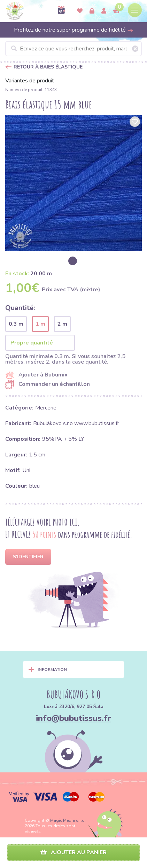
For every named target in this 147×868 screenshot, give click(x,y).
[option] (73, 183)
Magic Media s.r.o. (68, 820)
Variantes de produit (30, 81)
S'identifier (28, 557)
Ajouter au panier (73, 852)
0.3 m (16, 324)
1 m (40, 324)
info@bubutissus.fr (73, 718)
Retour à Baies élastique (48, 67)
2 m (62, 324)
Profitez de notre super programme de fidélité (74, 30)
